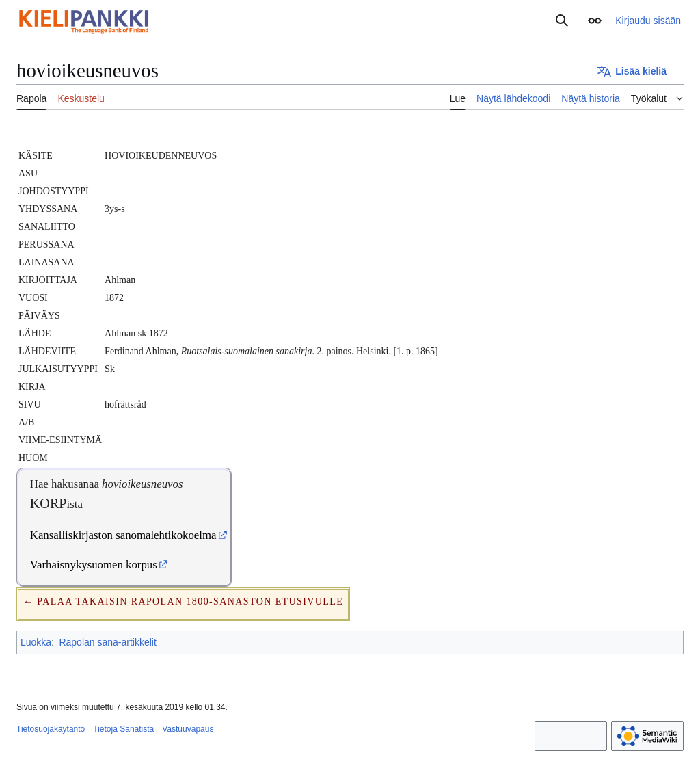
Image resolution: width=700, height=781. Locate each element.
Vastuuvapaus (188, 729)
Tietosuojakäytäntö (51, 729)
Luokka (36, 642)
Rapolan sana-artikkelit (107, 642)
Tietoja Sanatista (123, 729)
